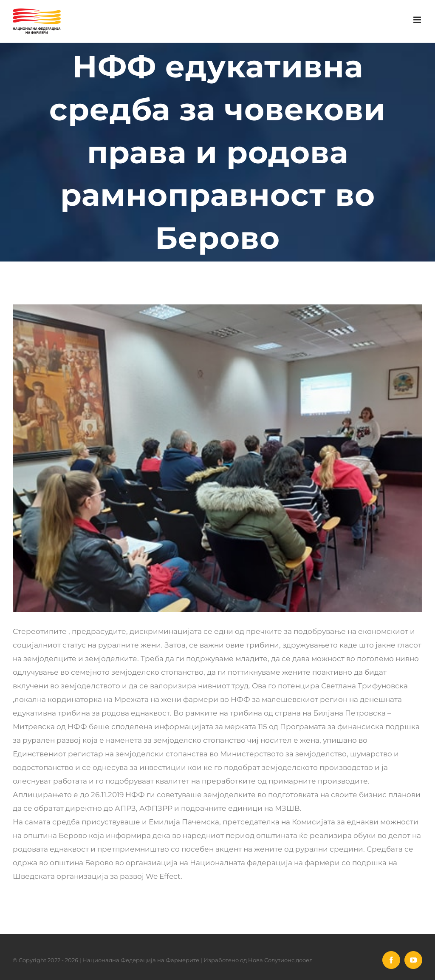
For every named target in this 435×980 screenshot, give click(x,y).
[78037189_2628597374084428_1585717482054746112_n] (217, 458)
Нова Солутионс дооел (280, 960)
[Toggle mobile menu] (418, 20)
